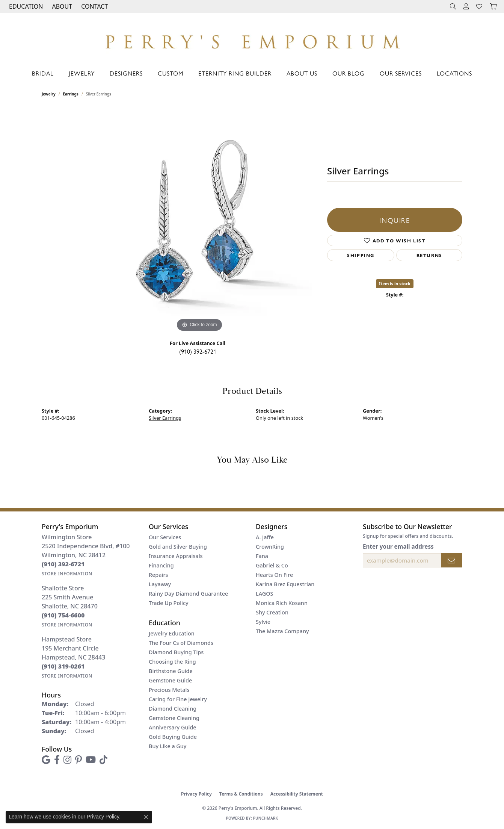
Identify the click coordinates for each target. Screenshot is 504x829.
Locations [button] (454, 73)
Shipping (361, 255)
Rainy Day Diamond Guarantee (188, 594)
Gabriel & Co (272, 565)
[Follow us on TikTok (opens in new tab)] (103, 760)
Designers (126, 73)
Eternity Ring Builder (235, 73)
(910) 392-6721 (198, 351)
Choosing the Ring (172, 662)
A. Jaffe (265, 537)
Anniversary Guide (173, 727)
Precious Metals (169, 690)
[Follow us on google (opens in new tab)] (46, 760)
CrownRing (270, 547)
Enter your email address (398, 546)
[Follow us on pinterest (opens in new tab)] (78, 760)
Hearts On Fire (274, 575)
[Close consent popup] (146, 817)
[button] (25, 6)
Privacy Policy (196, 794)
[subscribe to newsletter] (452, 560)
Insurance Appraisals (176, 556)
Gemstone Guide (170, 680)
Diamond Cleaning (173, 709)
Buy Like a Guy (167, 746)
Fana (262, 556)
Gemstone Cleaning (174, 718)
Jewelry (82, 73)
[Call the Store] (63, 564)
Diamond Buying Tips (176, 652)
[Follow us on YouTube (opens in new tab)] (91, 760)
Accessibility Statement (297, 794)
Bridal (43, 73)
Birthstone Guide (171, 671)
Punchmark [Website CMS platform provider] (266, 818)
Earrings (71, 94)
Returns (429, 255)
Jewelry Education (172, 633)
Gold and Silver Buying (178, 547)
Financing (161, 565)
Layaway (160, 584)
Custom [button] (171, 73)
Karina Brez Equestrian (285, 584)
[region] (199, 221)
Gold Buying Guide (173, 737)
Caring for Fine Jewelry (178, 699)
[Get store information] (67, 574)
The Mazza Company (282, 631)
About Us (302, 73)
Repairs (158, 575)
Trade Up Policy (169, 603)
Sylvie (263, 622)
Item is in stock (395, 284)
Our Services (401, 73)
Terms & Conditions (241, 794)
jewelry (49, 94)
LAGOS (264, 594)
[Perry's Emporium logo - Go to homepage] (252, 40)
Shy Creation (272, 612)
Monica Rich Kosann (282, 603)
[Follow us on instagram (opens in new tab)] (67, 760)
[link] (94, 6)
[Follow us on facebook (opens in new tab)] (57, 760)
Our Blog (349, 73)
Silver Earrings (165, 418)
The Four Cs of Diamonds (181, 643)
